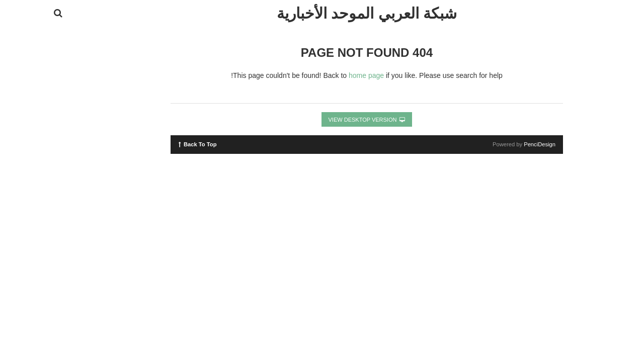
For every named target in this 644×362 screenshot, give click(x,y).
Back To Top (153, 144)
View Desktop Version (322, 120)
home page (321, 75)
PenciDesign (495, 144)
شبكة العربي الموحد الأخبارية (322, 13)
